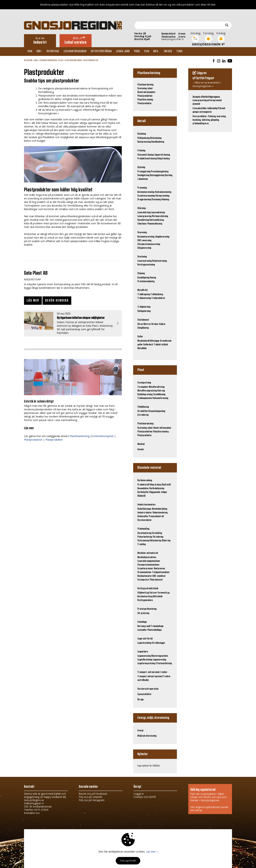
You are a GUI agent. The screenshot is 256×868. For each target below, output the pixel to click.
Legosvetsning (144, 656)
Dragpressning (144, 200)
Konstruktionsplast (103, 436)
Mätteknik (158, 597)
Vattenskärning (157, 220)
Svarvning (142, 232)
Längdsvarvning (162, 237)
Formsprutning (144, 383)
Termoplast (143, 387)
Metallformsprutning (147, 391)
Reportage (55, 51)
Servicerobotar (145, 520)
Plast (61, 60)
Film (153, 51)
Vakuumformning (160, 398)
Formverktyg (163, 593)
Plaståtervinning (145, 100)
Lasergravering (144, 216)
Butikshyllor (143, 492)
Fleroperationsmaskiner (148, 565)
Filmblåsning (143, 407)
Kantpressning (144, 142)
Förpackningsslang (157, 411)
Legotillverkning (145, 660)
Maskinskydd (143, 341)
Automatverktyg (145, 597)
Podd (143, 51)
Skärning (142, 208)
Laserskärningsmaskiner (149, 561)
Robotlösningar (144, 509)
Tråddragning (144, 294)
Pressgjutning (144, 172)
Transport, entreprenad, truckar (152, 672)
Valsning (165, 200)
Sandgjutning (143, 175)
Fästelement (143, 320)
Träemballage (157, 626)
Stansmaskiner (144, 572)
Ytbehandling (143, 529)
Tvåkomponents (145, 398)
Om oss (176, 51)
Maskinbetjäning (160, 509)
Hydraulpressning (163, 192)
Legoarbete (143, 652)
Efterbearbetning (164, 663)
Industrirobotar (145, 513)
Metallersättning (157, 387)
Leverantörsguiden (78, 51)
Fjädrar (162, 324)
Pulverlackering (145, 537)
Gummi (141, 449)
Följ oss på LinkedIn (90, 797)
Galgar (164, 492)
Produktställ (143, 485)
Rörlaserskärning (160, 216)
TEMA (188, 51)
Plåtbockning (143, 138)
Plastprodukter (91, 60)
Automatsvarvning (146, 237)
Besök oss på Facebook (93, 794)
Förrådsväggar (158, 643)
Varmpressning (162, 196)
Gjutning (141, 167)
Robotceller (143, 516)
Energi (140, 731)
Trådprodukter (158, 298)
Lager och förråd (145, 639)
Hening (153, 278)
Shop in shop (155, 485)
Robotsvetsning (159, 261)
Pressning (142, 188)
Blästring (166, 541)
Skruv (140, 324)
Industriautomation (146, 505)
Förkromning (143, 541)
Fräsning (141, 151)
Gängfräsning (163, 159)
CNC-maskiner (159, 576)
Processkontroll (156, 516)
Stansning (156, 200)
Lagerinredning (144, 643)
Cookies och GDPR (145, 797)
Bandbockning (158, 142)
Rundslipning (143, 278)
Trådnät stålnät (161, 345)
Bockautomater (145, 576)
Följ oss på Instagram (92, 800)
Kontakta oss (32, 813)
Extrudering (143, 415)
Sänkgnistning (144, 311)
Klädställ (141, 496)
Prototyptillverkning (147, 609)
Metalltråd (142, 290)
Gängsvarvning (144, 248)
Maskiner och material (148, 553)
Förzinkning (158, 537)
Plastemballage (154, 630)
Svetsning (142, 257)
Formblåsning (159, 394)
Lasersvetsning (145, 261)
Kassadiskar (143, 488)
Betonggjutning (157, 175)
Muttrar (147, 324)
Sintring (161, 391)
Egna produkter (144, 694)
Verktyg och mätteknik (148, 589)
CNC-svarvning (144, 240)
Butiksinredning (145, 480)
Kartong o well (144, 626)
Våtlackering (155, 541)
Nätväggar (155, 341)
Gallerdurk (148, 345)
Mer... (164, 51)
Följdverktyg (143, 593)
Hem (31, 51)
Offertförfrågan (105, 51)
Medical (141, 444)
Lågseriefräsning (162, 155)
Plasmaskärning (155, 224)
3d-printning (143, 613)
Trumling (142, 544)
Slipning (141, 273)
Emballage (142, 622)
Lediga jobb (128, 51)
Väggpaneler (155, 492)
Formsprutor (143, 580)
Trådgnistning (144, 307)
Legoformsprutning (146, 663)
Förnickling (157, 533)
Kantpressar (160, 569)
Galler (140, 337)
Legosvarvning (160, 660)
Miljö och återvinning (147, 736)
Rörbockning (156, 138)
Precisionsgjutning (160, 172)
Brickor (155, 324)
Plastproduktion (33, 440)
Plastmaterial (156, 580)
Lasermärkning (158, 213)
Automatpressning (146, 192)
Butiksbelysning (157, 488)
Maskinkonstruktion (147, 557)
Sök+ (41, 51)
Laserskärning (144, 213)
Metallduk (142, 348)
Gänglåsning (143, 328)
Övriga (140, 700)
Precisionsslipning (146, 281)
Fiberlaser (142, 224)
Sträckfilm (142, 411)
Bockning (142, 134)
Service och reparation (148, 689)
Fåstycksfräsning (146, 155)
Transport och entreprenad (150, 676)
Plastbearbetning (74, 60)
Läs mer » (152, 852)
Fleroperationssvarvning (149, 244)
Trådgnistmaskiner (161, 572)
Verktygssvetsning (146, 265)
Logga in (139, 794)
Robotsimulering (160, 513)
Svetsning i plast (145, 88)
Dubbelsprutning (145, 394)
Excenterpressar (145, 569)
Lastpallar (142, 630)
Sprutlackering (144, 533)
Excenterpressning (146, 196)
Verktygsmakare (145, 600)
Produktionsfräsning (147, 159)
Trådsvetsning (144, 298)
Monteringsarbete (160, 656)
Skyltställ (166, 485)
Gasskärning (143, 220)
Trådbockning (157, 294)
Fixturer (153, 593)
